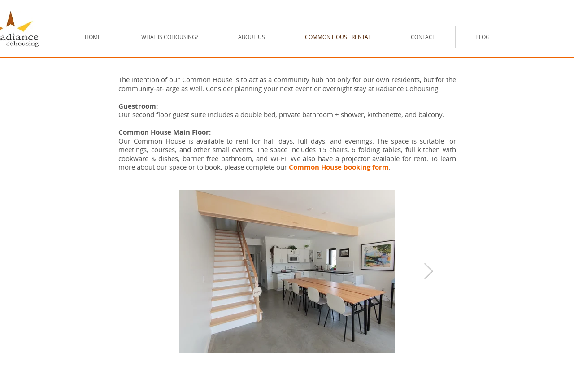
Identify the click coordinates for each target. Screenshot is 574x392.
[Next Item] (428, 272)
